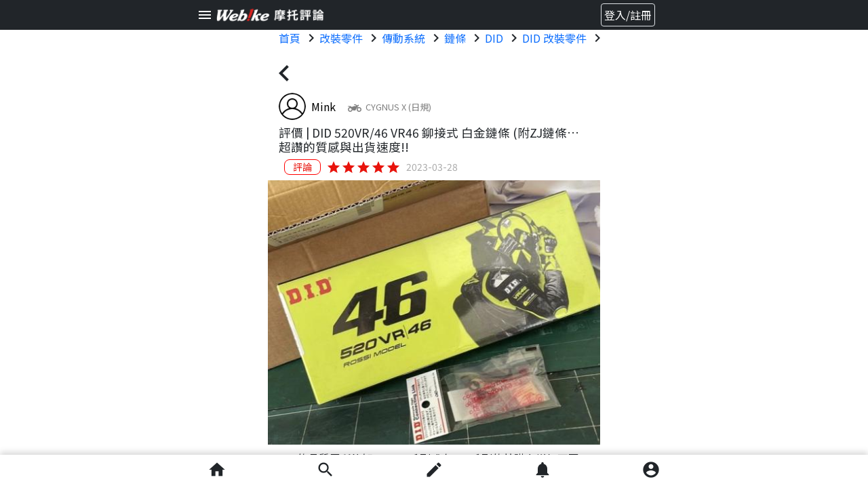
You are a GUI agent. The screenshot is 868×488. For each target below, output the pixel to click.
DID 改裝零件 (554, 38)
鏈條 (455, 38)
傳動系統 (403, 38)
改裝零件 (341, 38)
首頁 (290, 38)
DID (494, 38)
